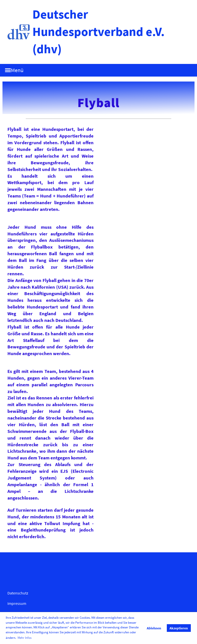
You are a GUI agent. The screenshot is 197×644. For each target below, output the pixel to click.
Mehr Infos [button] (25, 638)
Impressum (17, 603)
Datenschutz (18, 593)
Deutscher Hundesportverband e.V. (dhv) (98, 32)
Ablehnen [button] (154, 628)
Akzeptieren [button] (179, 628)
